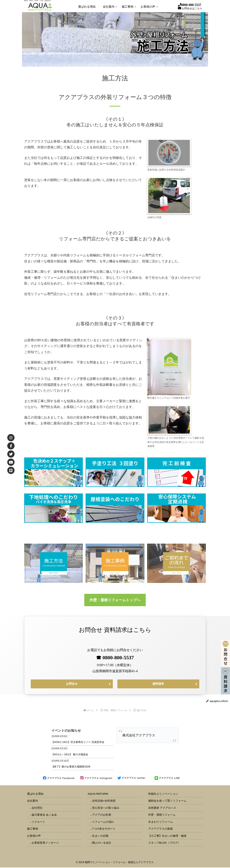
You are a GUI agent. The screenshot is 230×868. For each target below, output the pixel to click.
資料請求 (158, 684)
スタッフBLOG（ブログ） (164, 843)
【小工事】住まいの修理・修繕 (167, 836)
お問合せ (72, 684)
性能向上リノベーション (163, 794)
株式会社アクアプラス (139, 736)
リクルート (38, 822)
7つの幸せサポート (104, 829)
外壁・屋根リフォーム (162, 815)
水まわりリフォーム (161, 822)
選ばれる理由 (35, 794)
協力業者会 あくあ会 (44, 815)
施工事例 (33, 829)
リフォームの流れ (103, 822)
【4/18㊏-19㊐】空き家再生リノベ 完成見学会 (78, 743)
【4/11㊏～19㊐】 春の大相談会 (70, 755)
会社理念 (37, 808)
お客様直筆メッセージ (45, 843)
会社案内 (33, 801)
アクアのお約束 (102, 815)
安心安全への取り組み (106, 808)
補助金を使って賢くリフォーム (167, 801)
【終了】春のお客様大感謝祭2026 (71, 767)
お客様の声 (34, 836)
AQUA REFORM (98, 794)
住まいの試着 (100, 836)
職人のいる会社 (102, 843)
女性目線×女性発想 (104, 801)
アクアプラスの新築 (161, 829)
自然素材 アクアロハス (162, 808)
